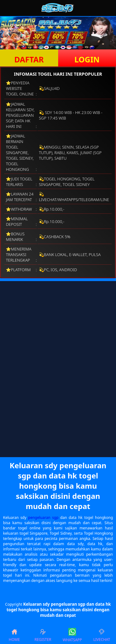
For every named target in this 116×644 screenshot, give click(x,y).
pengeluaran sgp (43, 518)
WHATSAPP (72, 635)
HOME (14, 635)
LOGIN (87, 59)
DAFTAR (29, 59)
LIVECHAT (102, 635)
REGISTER (43, 635)
